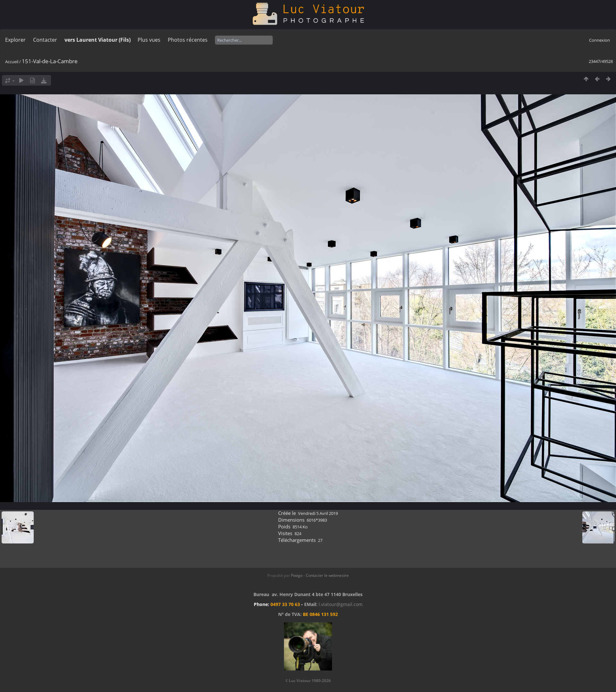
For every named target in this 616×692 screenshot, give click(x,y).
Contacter (45, 40)
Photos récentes (188, 40)
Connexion (599, 40)
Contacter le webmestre (327, 575)
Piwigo (297, 575)
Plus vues (149, 40)
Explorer (15, 40)
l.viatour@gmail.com (341, 604)
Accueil (12, 62)
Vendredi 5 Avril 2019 (318, 513)
